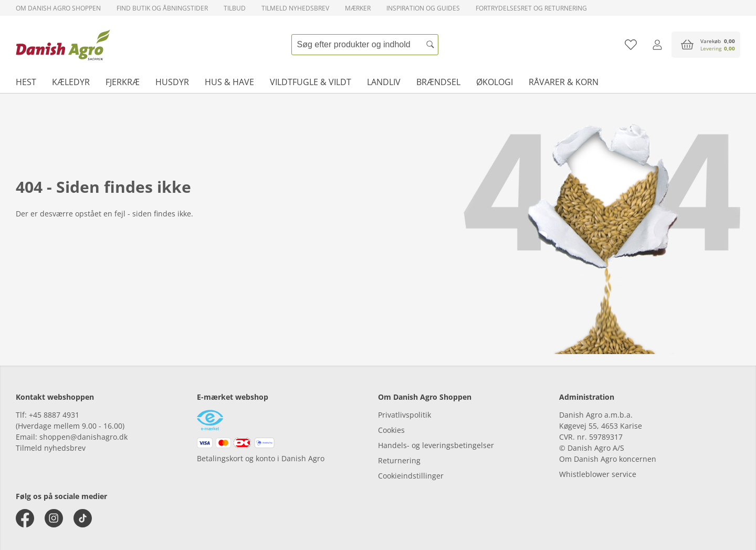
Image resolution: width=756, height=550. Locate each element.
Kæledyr (71, 82)
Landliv (384, 82)
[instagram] (54, 518)
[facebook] (25, 518)
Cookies (391, 430)
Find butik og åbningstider (162, 8)
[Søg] (430, 45)
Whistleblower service (598, 474)
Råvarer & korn (564, 82)
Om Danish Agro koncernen (608, 459)
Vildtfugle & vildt (311, 82)
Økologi (495, 82)
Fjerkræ (123, 82)
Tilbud (235, 8)
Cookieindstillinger (411, 476)
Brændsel (438, 82)
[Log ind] (657, 45)
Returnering (399, 460)
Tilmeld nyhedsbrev (295, 8)
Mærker (358, 8)
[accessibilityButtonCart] (706, 45)
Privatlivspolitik (405, 415)
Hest (26, 82)
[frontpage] (63, 45)
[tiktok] (83, 518)
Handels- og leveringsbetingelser (436, 445)
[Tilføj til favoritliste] (631, 45)
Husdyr (172, 82)
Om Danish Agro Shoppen (58, 8)
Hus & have (229, 82)
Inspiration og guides (423, 8)
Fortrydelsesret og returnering (531, 8)
